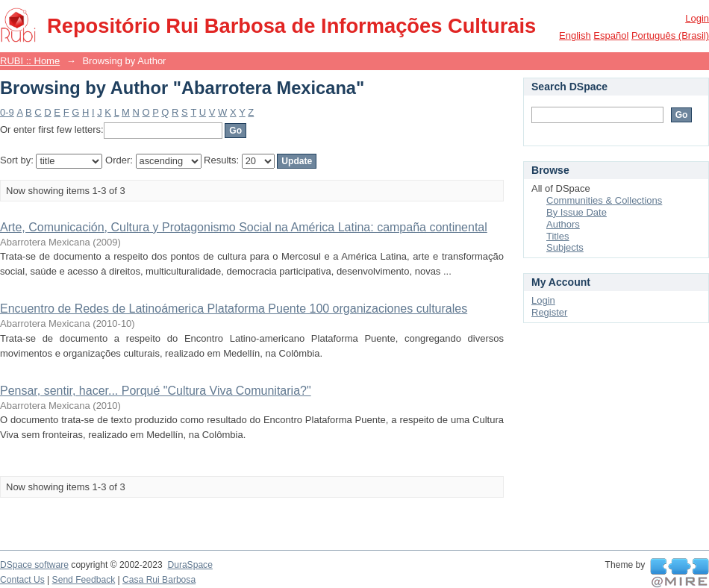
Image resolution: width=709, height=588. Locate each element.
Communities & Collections (604, 200)
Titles (558, 236)
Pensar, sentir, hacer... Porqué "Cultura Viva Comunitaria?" (156, 391)
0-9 (7, 112)
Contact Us (22, 580)
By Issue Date (577, 212)
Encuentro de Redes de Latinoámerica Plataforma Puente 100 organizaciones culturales (234, 309)
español (611, 35)
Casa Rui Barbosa (159, 580)
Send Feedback (84, 580)
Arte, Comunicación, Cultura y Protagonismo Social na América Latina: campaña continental (244, 227)
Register (549, 312)
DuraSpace (190, 565)
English (575, 35)
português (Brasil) (670, 35)
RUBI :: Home (30, 61)
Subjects (565, 247)
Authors (563, 224)
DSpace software (34, 565)
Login (697, 18)
